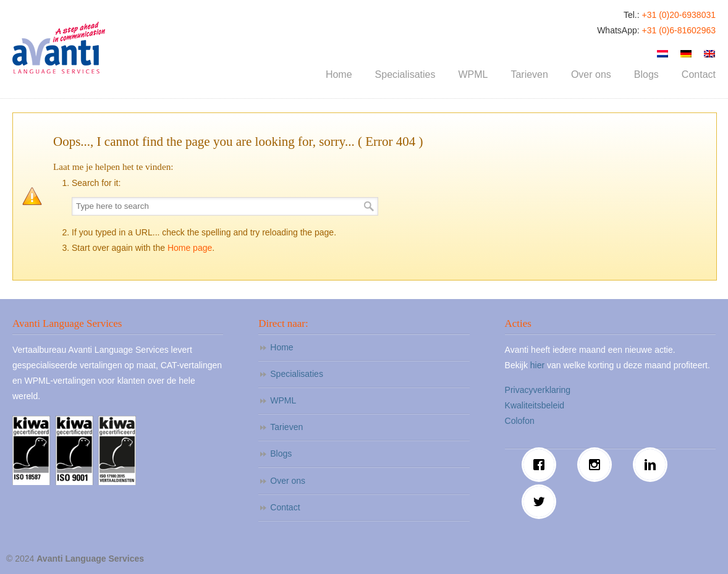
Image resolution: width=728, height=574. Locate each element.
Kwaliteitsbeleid (535, 405)
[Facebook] (542, 465)
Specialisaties (297, 374)
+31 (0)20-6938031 (679, 15)
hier (537, 365)
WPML (283, 400)
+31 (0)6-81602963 (679, 30)
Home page (190, 248)
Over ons (288, 481)
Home (281, 347)
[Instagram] (598, 465)
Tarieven (286, 427)
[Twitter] (542, 502)
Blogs (281, 454)
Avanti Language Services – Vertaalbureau (59, 48)
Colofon (520, 421)
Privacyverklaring (538, 390)
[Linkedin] (653, 465)
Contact (285, 507)
